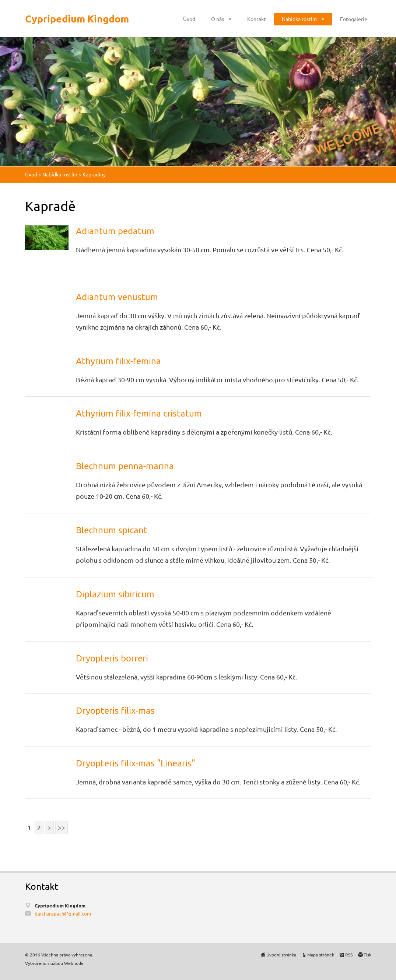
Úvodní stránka (281, 955)
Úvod (189, 19)
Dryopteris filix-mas (115, 710)
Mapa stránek (321, 955)
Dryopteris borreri (112, 658)
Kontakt (257, 19)
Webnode (74, 963)
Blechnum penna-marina (125, 466)
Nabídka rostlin (299, 19)
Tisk (367, 955)
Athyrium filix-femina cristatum (139, 413)
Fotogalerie (354, 19)
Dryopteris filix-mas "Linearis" (136, 763)
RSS (349, 955)
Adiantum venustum (117, 297)
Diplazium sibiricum (115, 594)
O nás (218, 19)
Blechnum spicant (112, 530)
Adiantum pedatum (115, 231)
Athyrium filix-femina (118, 361)
